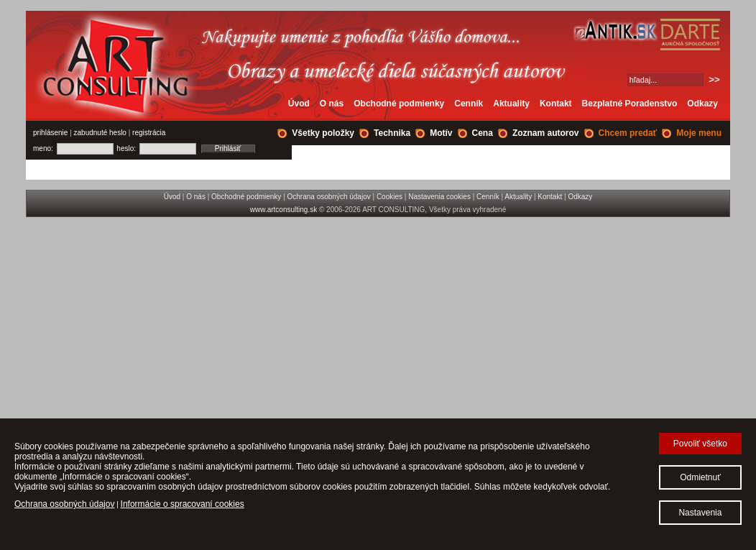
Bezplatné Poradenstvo (630, 104)
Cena (483, 133)
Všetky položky (323, 133)
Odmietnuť (700, 477)
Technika (392, 133)
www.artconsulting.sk (283, 210)
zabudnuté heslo (100, 133)
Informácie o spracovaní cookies (183, 504)
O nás (332, 104)
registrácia (149, 133)
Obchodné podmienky (399, 104)
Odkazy (702, 104)
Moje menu (699, 133)
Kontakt (556, 104)
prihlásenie (50, 133)
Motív (441, 133)
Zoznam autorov (546, 133)
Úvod (299, 104)
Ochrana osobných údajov (329, 197)
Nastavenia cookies (439, 197)
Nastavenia (700, 513)
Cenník (469, 104)
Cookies (389, 197)
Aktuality (511, 104)
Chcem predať (628, 133)
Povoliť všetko (700, 444)
